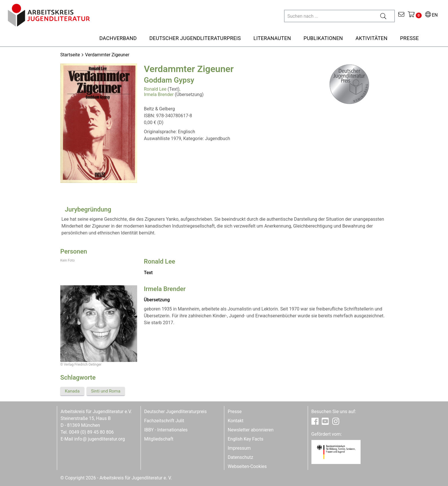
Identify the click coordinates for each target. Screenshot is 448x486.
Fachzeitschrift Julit (164, 421)
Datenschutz (240, 457)
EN (431, 15)
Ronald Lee (155, 89)
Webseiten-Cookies (247, 466)
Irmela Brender (159, 94)
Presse (235, 412)
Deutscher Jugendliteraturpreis (176, 412)
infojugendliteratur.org (100, 439)
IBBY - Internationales (166, 430)
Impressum (239, 448)
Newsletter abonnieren (251, 430)
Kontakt (236, 421)
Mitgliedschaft (159, 439)
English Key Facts (246, 439)
